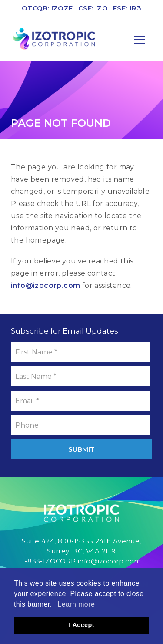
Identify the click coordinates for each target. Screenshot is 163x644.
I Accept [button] (81, 625)
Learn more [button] (76, 604)
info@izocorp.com (45, 285)
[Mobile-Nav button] (140, 40)
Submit (81, 449)
